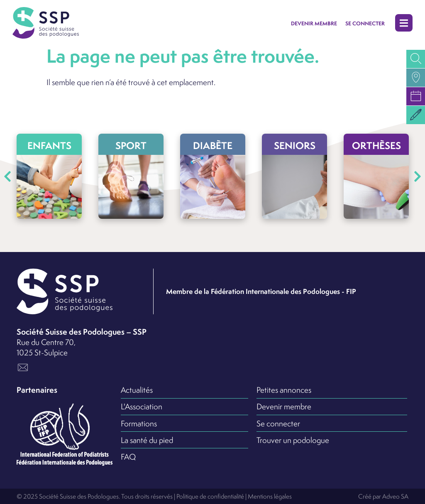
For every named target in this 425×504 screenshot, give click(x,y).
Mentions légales (270, 496)
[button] (404, 23)
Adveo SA (395, 496)
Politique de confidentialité (210, 496)
